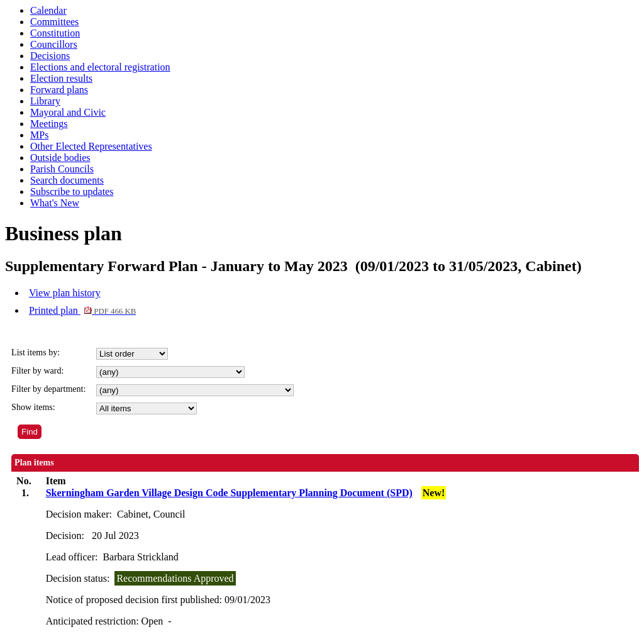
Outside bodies (60, 158)
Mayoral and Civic (68, 112)
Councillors (54, 44)
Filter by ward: (37, 371)
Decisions (50, 56)
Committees (54, 22)
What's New (55, 203)
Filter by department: (48, 389)
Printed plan (82, 310)
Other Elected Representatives (91, 146)
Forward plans (59, 90)
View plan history (65, 293)
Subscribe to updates (72, 192)
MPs (39, 135)
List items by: (36, 353)
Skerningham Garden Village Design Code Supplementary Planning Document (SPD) (229, 493)
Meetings (49, 124)
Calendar (48, 10)
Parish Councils (62, 169)
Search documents (67, 180)
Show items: (33, 407)
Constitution (55, 33)
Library (45, 101)
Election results (61, 78)
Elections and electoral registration (100, 67)
